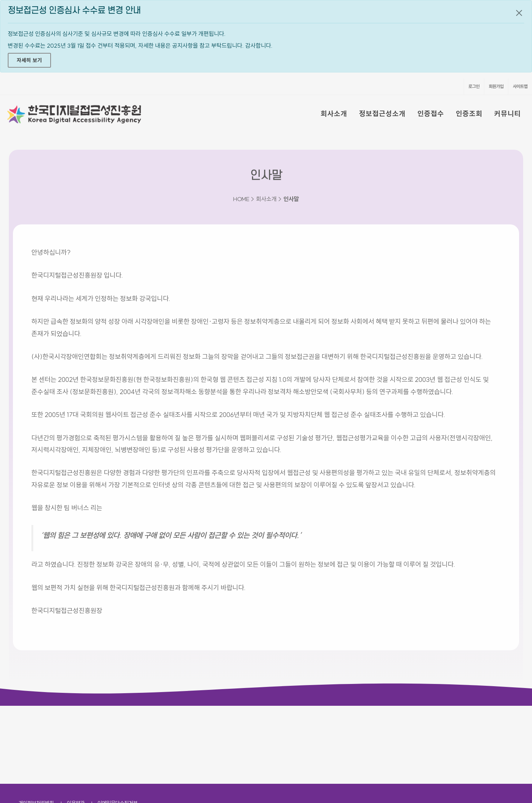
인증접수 (431, 113)
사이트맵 (520, 86)
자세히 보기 (29, 60)
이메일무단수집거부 (117, 725)
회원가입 (496, 86)
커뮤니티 (508, 113)
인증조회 (469, 113)
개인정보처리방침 (36, 725)
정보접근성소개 (382, 113)
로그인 (474, 86)
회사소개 (334, 113)
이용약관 (76, 725)
